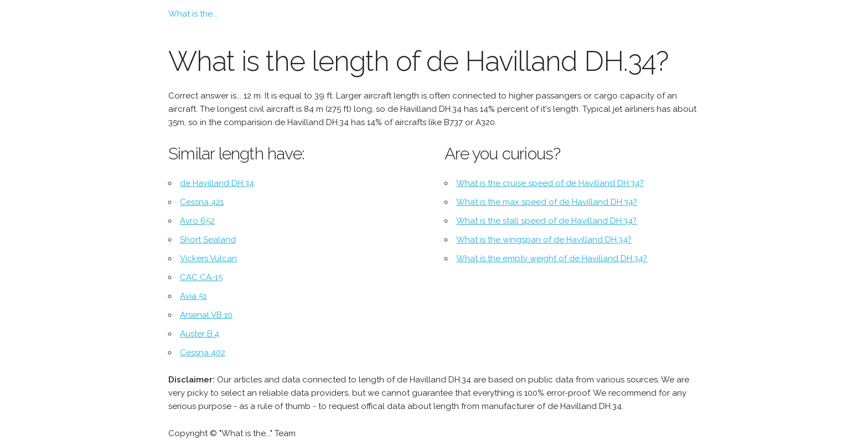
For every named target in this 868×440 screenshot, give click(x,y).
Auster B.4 (200, 334)
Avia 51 (193, 296)
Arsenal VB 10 (206, 315)
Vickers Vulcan (208, 258)
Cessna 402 (203, 353)
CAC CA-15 (201, 277)
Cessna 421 (202, 202)
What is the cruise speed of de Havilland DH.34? (550, 183)
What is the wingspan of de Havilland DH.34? (544, 240)
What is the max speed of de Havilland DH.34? (547, 202)
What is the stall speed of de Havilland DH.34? (546, 221)
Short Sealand (208, 240)
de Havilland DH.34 (217, 183)
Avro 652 (197, 221)
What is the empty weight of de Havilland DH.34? (552, 258)
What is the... (193, 14)
